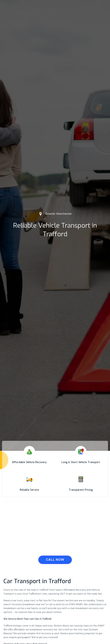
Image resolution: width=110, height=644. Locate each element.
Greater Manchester (59, 214)
